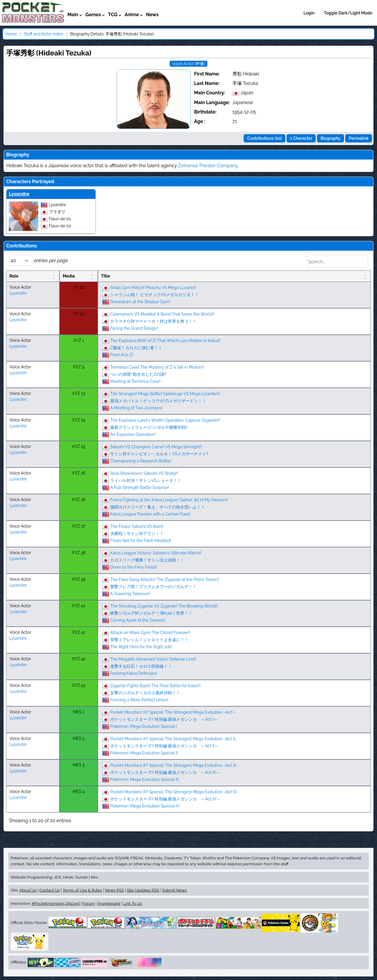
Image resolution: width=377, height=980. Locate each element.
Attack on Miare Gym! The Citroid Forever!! (150, 633)
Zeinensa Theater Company (208, 166)
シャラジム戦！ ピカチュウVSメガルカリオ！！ (154, 295)
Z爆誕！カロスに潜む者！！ (136, 348)
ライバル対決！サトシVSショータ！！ (146, 480)
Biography (330, 138)
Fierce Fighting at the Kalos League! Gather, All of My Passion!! (169, 500)
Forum (89, 903)
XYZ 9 (79, 367)
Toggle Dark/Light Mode (348, 13)
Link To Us (133, 903)
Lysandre (19, 194)
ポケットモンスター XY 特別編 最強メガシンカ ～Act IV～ (165, 799)
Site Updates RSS (143, 890)
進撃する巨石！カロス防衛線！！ (141, 666)
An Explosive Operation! (133, 434)
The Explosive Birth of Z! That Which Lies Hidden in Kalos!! (165, 341)
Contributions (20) (264, 138)
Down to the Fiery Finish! (133, 567)
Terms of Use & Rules (82, 890)
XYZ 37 (78, 526)
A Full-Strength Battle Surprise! (140, 487)
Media (69, 276)
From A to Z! (122, 355)
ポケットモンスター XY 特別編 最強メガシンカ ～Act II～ (164, 746)
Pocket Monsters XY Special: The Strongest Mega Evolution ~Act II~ (174, 739)
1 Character (301, 138)
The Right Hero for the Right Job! (141, 647)
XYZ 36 (79, 500)
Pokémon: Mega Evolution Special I (143, 726)
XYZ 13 (79, 393)
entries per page (39, 261)
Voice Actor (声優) (188, 64)
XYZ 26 (79, 473)
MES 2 (79, 738)
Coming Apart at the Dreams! (138, 620)
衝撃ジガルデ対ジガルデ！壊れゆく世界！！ (151, 613)
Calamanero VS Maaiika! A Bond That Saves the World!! (162, 314)
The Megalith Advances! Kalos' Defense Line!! (153, 659)
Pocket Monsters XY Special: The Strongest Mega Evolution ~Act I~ (173, 712)
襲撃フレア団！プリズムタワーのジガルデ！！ (153, 587)
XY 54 (79, 314)
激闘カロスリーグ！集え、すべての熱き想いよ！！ (158, 507)
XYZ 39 (79, 579)
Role (14, 276)
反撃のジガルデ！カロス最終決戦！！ (145, 693)
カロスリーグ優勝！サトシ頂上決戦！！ (147, 560)
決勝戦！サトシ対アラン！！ (137, 533)
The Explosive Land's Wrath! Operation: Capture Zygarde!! (165, 420)
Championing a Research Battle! (141, 461)
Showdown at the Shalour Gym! (140, 302)
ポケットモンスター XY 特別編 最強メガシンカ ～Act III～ (165, 772)
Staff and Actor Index (43, 34)
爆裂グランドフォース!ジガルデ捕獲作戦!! (149, 427)
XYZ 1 (79, 340)
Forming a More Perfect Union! (139, 700)
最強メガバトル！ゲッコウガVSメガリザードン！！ (158, 401)
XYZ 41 (79, 632)
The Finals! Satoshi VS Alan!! (137, 526)
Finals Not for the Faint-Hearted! (141, 541)
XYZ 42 (78, 659)
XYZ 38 (79, 553)
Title (105, 276)
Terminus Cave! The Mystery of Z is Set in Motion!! (157, 367)
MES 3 (79, 765)
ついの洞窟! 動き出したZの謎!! (138, 374)
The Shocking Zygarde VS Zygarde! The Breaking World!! (164, 606)
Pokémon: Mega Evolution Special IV (145, 806)
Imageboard (109, 903)
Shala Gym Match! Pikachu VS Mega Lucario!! (153, 288)
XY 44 (79, 287)
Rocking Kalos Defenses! (134, 673)
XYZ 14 (79, 420)
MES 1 (79, 712)
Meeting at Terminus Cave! (135, 381)
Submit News (174, 890)
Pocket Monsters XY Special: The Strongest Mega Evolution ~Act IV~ (175, 792)
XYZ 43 (78, 685)
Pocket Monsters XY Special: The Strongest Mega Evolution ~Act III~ (174, 765)
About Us (28, 890)
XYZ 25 (78, 447)
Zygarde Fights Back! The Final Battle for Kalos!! (155, 686)
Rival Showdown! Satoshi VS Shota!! (144, 473)
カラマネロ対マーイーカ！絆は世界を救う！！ (153, 321)
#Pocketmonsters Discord (56, 903)
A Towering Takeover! (130, 594)
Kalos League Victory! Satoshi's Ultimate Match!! (156, 553)
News (152, 15)
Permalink (359, 138)
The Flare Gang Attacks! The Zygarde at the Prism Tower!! (164, 580)
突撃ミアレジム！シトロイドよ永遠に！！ (149, 640)
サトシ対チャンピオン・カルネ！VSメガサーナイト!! (159, 454)
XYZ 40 (79, 606)
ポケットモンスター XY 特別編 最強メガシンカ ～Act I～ (164, 719)
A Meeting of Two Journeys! (136, 408)
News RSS (114, 890)
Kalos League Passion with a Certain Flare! (150, 514)
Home (11, 34)
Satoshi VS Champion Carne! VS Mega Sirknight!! (156, 447)
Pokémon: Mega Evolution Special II (144, 753)
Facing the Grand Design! (134, 328)
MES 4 (79, 792)
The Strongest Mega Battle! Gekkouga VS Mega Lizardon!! (165, 394)
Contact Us (50, 890)
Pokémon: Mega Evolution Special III (144, 779)
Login (309, 13)
